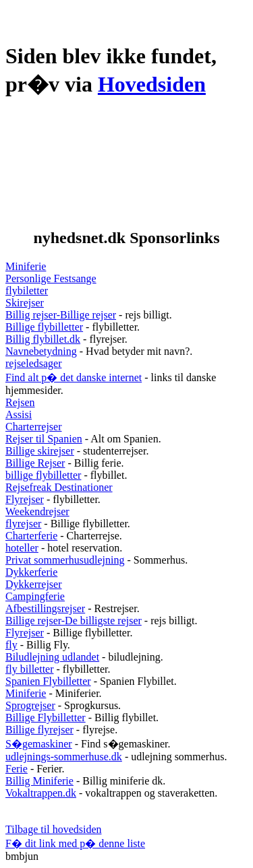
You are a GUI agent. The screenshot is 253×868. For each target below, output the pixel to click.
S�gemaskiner (39, 744)
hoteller (22, 548)
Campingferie (35, 596)
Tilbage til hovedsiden (54, 829)
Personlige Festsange (51, 278)
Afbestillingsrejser (45, 608)
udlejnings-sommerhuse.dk (64, 757)
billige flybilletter (43, 475)
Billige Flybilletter (46, 717)
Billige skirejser (40, 451)
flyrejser (23, 524)
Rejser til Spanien (44, 439)
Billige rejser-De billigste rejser (74, 621)
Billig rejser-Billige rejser (61, 315)
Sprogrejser (30, 705)
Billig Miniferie (39, 781)
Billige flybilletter (44, 327)
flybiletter (27, 291)
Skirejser (25, 303)
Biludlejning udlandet (52, 657)
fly (11, 645)
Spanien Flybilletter (48, 681)
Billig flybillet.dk (43, 339)
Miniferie (26, 266)
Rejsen (20, 402)
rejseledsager (34, 363)
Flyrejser (25, 499)
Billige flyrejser (39, 730)
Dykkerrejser (34, 584)
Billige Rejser (35, 463)
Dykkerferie (31, 572)
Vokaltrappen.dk (41, 793)
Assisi (19, 414)
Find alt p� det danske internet (74, 377)
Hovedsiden (152, 84)
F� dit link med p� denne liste (75, 843)
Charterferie (31, 536)
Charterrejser (34, 427)
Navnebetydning (41, 351)
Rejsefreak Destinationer (59, 487)
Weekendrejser (37, 511)
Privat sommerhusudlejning (65, 560)
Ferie (17, 769)
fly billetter (30, 669)
